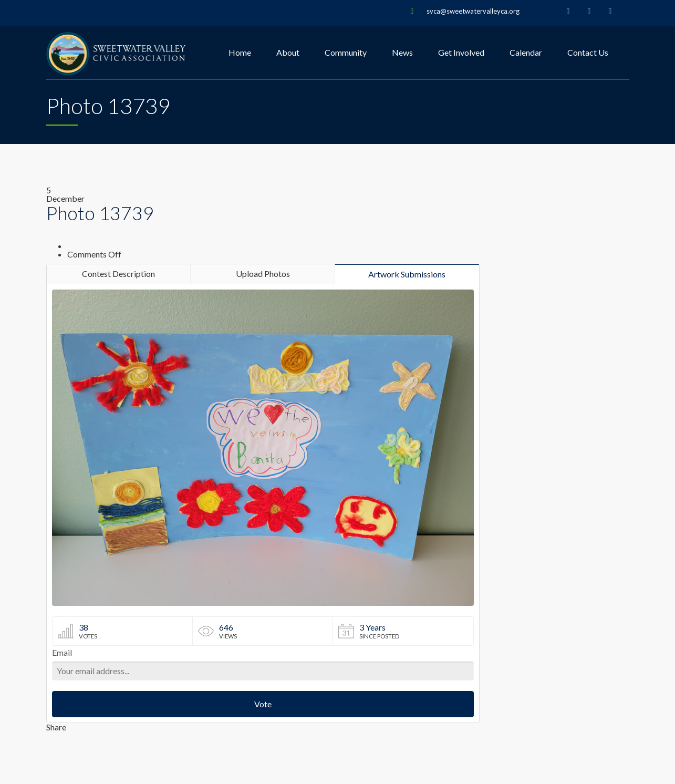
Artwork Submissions (407, 274)
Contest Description (118, 274)
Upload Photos (263, 274)
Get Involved (461, 52)
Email (62, 653)
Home (240, 52)
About (288, 52)
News (402, 52)
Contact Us (588, 52)
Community (346, 52)
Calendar (526, 52)
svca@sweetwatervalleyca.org (473, 11)
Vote (263, 704)
